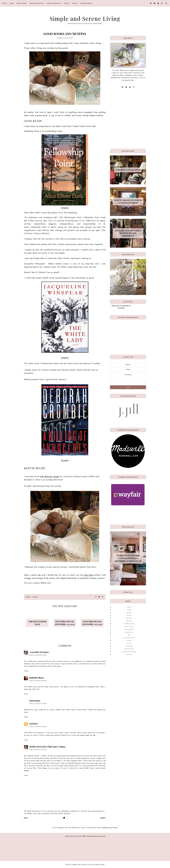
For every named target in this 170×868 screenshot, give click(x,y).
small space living (129, 651)
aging (129, 607)
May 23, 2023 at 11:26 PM (38, 726)
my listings (125, 306)
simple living (129, 649)
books (28, 597)
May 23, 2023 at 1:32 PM (38, 703)
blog (12, 3)
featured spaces (37, 3)
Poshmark (121, 308)
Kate (103, 865)
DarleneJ (33, 724)
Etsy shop (89, 575)
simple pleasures (54, 3)
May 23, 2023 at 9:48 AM (38, 681)
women (129, 654)
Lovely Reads (22, 3)
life (129, 635)
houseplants (129, 629)
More (103, 818)
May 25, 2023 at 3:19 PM (38, 749)
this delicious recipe (50, 476)
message (128, 378)
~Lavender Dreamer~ (40, 652)
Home (5, 3)
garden (129, 621)
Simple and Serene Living (85, 18)
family (129, 615)
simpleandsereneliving (94, 836)
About (75, 3)
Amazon (65, 208)
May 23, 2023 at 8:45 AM (38, 655)
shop (66, 3)
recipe (35, 597)
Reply (26, 671)
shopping (129, 646)
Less (26, 818)
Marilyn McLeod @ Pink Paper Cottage (47, 747)
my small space (129, 638)
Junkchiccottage (37, 678)
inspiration (129, 632)
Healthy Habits (86, 3)
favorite (129, 618)
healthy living (129, 624)
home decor (129, 626)
